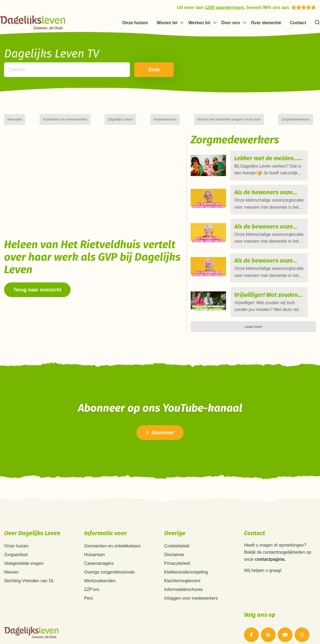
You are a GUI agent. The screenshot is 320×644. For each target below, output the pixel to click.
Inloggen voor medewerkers (191, 583)
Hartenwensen (165, 119)
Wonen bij (167, 23)
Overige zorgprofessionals (109, 557)
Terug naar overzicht (37, 290)
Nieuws (11, 557)
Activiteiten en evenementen (65, 119)
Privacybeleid (177, 548)
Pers (89, 583)
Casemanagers (99, 548)
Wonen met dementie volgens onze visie (229, 119)
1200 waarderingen (224, 7)
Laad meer (253, 311)
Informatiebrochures (184, 574)
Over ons (231, 23)
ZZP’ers (92, 574)
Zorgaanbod (16, 539)
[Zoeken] (317, 23)
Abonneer (160, 417)
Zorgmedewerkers (296, 119)
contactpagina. (270, 544)
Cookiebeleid (177, 530)
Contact (298, 23)
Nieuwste (15, 119)
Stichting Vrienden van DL (29, 565)
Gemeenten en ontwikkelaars (112, 530)
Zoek (145, 70)
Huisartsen (95, 539)
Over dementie (266, 23)
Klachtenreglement (182, 565)
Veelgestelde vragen (24, 548)
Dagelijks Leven (120, 119)
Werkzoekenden (100, 565)
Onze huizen (135, 23)
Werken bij (199, 23)
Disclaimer (174, 539)
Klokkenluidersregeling (186, 557)
